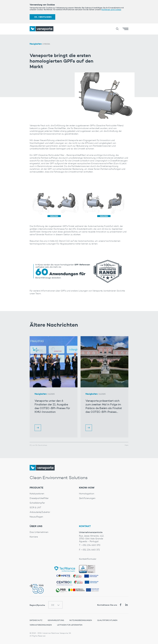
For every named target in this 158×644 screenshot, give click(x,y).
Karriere (34, 537)
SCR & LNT (35, 508)
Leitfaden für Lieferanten (70, 625)
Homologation (87, 494)
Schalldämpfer (37, 503)
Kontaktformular (88, 559)
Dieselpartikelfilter (39, 498)
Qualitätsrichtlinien (107, 620)
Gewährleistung (56, 620)
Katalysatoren (37, 494)
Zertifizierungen (87, 498)
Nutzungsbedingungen (81, 620)
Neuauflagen (36, 517)
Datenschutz (36, 620)
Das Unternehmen (39, 532)
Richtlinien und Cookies (111, 9)
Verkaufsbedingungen (41, 625)
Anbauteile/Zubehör (40, 512)
